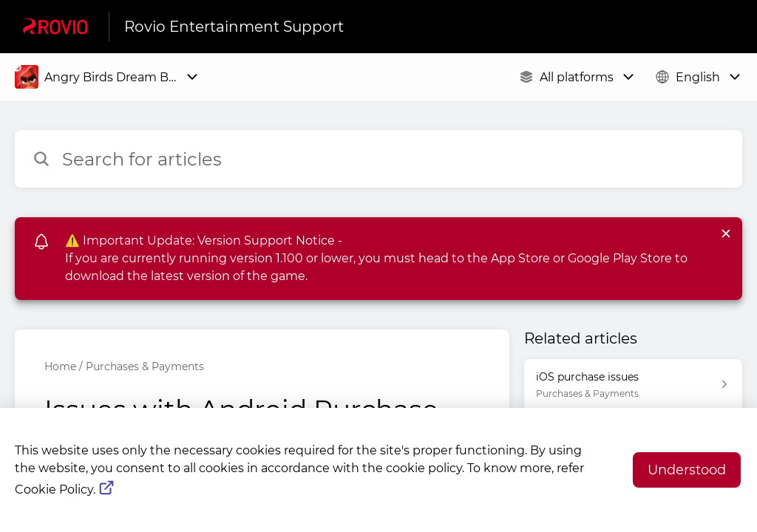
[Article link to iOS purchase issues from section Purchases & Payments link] (633, 385)
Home (60, 366)
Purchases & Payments (145, 366)
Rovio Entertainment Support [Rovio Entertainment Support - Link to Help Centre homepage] (234, 27)
